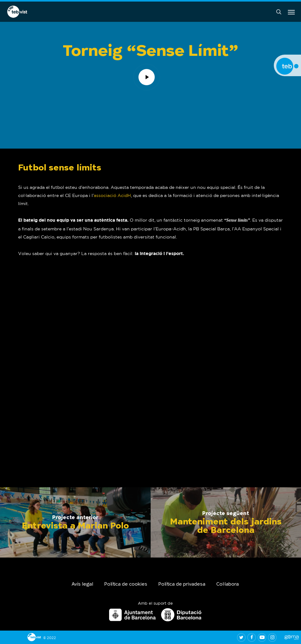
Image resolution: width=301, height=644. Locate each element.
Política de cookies (126, 585)
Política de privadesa (182, 585)
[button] (291, 12)
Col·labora (228, 585)
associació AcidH (112, 195)
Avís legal (82, 585)
